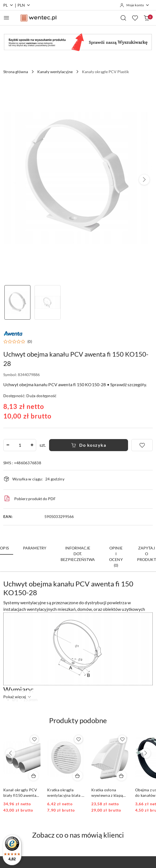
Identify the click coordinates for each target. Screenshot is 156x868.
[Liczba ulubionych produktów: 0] (135, 18)
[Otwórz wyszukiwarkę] (123, 18)
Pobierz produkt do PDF (29, 499)
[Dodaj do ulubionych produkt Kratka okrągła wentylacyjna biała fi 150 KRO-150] (78, 739)
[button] (144, 180)
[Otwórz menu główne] (6, 18)
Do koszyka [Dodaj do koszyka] (89, 445)
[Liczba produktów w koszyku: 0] (146, 18)
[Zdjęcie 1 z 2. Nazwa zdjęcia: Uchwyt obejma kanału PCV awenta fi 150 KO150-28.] (17, 303)
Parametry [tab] (35, 548)
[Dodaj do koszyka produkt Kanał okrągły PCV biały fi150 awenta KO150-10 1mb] (33, 776)
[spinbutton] (20, 445)
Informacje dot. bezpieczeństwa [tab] (78, 554)
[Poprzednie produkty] (10, 753)
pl (8, 5)
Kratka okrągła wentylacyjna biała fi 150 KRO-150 (66, 793)
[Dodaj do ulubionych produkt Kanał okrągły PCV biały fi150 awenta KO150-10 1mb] (34, 739)
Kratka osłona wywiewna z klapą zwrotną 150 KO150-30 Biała (110, 793)
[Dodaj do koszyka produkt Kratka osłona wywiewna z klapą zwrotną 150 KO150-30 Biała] (121, 776)
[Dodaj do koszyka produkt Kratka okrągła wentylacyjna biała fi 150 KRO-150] (78, 776)
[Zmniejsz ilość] (8, 445)
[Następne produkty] (146, 753)
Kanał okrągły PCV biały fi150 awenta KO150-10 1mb (20, 793)
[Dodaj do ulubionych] (142, 445)
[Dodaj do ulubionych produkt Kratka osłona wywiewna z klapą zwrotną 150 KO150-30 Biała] (122, 739)
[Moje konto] (135, 5)
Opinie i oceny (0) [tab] (116, 557)
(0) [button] (30, 342)
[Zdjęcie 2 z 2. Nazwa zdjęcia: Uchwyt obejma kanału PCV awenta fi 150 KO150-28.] (48, 303)
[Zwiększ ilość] (32, 445)
